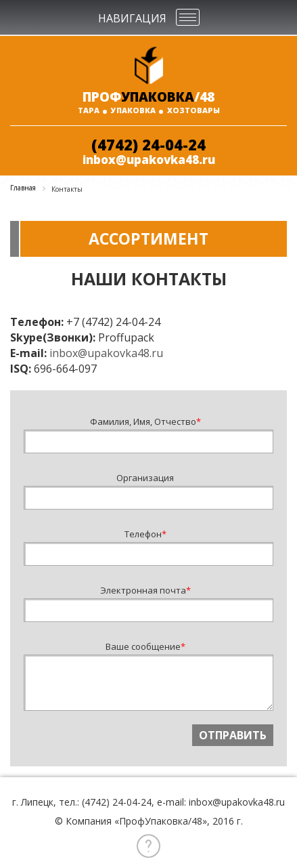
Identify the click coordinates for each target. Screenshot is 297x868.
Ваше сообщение (145, 646)
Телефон (145, 534)
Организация (145, 478)
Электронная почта (145, 590)
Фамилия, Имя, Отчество (145, 421)
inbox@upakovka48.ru (149, 160)
